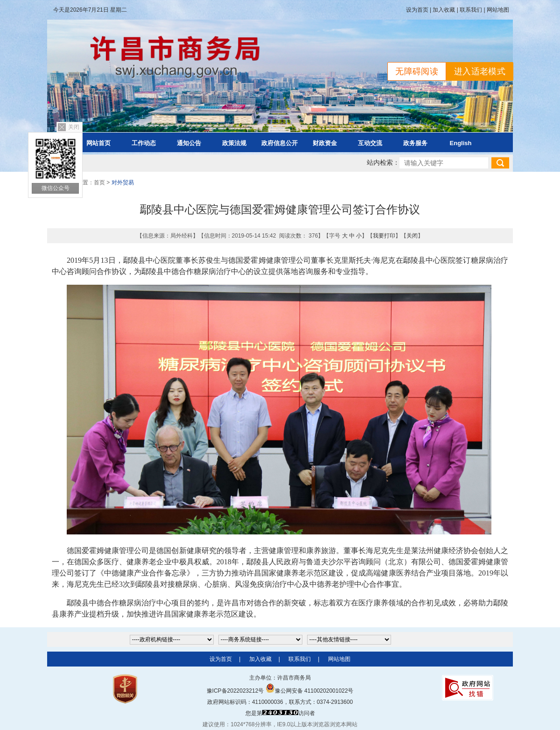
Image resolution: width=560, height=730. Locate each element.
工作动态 (144, 143)
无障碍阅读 (417, 71)
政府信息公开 (280, 143)
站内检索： (383, 163)
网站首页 (98, 143)
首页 (99, 182)
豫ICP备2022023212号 (235, 691)
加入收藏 (444, 10)
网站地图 (498, 10)
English (461, 143)
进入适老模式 (480, 71)
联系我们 (471, 10)
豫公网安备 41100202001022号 (310, 691)
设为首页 (417, 10)
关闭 (74, 127)
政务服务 (415, 143)
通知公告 (189, 143)
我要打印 (384, 236)
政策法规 (234, 143)
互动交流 (370, 143)
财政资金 (325, 143)
